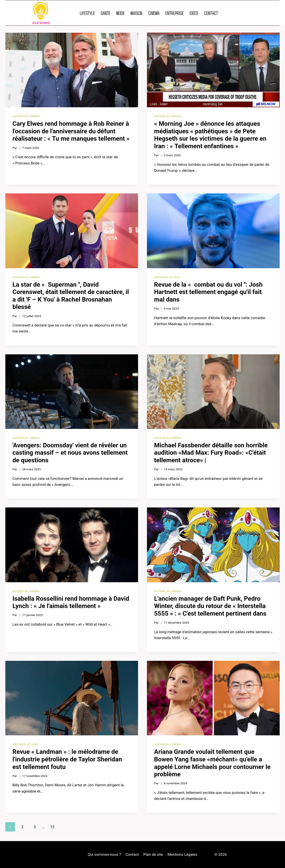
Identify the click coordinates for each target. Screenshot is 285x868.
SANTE (105, 13)
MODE (120, 13)
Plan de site (153, 854)
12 (52, 827)
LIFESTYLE (87, 13)
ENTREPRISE (175, 13)
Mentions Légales (182, 854)
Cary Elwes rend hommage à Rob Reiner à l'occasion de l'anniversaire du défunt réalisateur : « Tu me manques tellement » (71, 131)
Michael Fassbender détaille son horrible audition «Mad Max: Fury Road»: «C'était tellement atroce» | (211, 453)
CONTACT (211, 13)
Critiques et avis (167, 277)
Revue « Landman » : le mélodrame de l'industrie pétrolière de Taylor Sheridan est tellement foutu (67, 759)
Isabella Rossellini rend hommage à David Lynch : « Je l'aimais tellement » (71, 602)
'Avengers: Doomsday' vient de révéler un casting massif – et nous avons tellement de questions (70, 453)
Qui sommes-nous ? (104, 854)
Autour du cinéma (26, 116)
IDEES (194, 13)
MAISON (136, 13)
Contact (132, 854)
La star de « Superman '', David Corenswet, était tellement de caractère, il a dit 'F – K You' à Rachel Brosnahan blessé (71, 296)
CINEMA (154, 13)
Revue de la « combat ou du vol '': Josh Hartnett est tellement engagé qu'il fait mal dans (208, 292)
